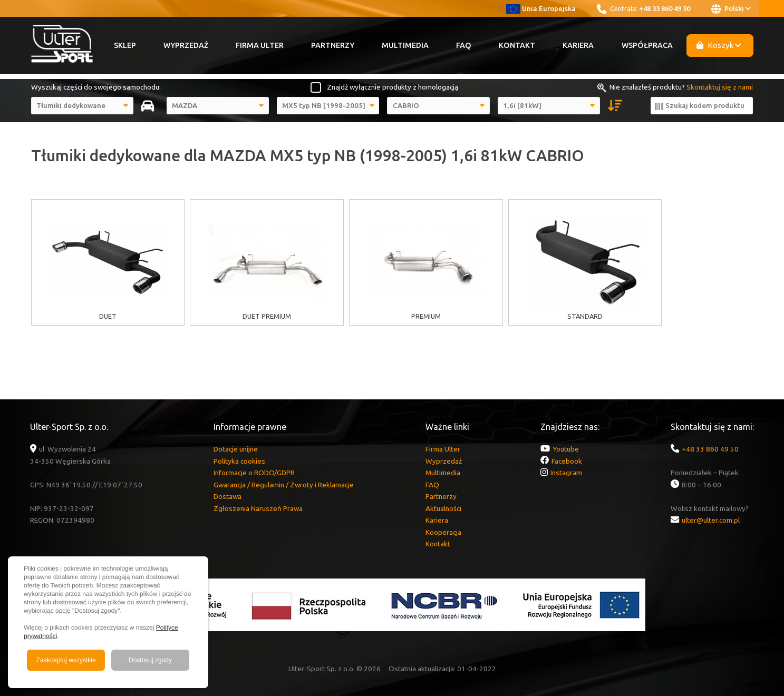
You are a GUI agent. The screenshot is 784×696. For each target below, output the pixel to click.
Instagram (566, 473)
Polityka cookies (239, 461)
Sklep (125, 45)
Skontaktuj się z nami (720, 87)
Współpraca (647, 45)
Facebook (567, 461)
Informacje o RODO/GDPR (254, 473)
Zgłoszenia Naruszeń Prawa (258, 508)
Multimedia (405, 45)
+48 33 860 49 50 (665, 8)
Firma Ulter (260, 45)
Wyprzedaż (186, 45)
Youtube (566, 449)
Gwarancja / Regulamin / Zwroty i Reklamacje (284, 485)
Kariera (578, 45)
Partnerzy (333, 45)
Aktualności (443, 508)
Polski (731, 9)
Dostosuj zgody (150, 660)
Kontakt (517, 45)
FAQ (464, 45)
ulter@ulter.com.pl (711, 520)
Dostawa (228, 496)
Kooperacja (443, 532)
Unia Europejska (541, 8)
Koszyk (719, 45)
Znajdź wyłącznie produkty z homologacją (393, 87)
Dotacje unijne (236, 449)
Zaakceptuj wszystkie (66, 660)
